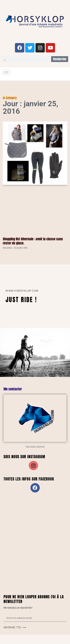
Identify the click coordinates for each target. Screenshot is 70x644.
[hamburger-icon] (6, 72)
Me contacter (13, 389)
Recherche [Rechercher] (60, 59)
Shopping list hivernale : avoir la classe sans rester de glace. (33, 241)
